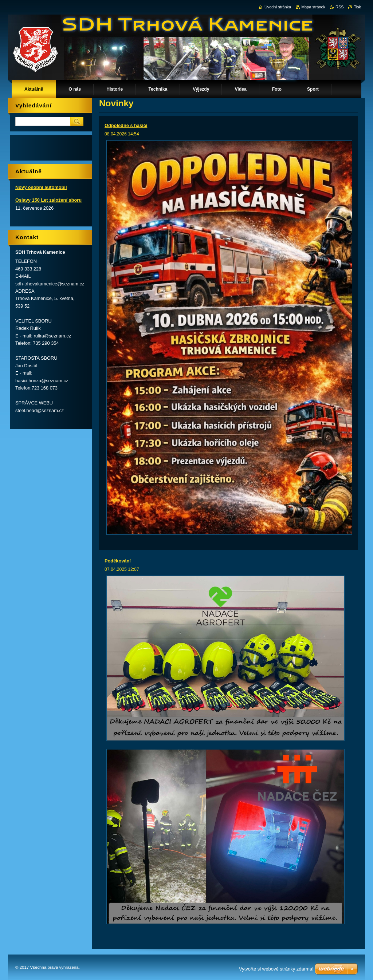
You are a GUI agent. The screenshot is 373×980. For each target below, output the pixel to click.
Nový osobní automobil (41, 187)
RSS (339, 7)
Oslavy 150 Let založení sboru (48, 200)
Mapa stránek (313, 7)
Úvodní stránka (278, 7)
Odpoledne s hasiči (126, 125)
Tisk (357, 7)
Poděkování (118, 561)
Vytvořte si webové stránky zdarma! (276, 969)
